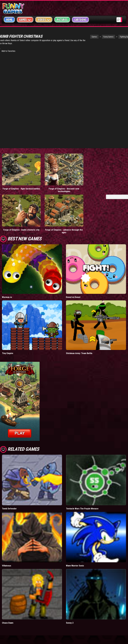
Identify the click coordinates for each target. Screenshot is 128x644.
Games (81, 37)
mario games (51, 641)
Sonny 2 (70, 605)
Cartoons (80, 20)
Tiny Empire (8, 336)
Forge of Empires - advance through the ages (48, 213)
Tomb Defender (9, 491)
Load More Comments (117, 188)
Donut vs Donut (73, 280)
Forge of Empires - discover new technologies (48, 181)
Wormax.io (7, 280)
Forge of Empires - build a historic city (16, 213)
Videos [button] (44, 20)
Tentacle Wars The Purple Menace (82, 491)
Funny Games (96, 37)
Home (9, 20)
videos (39, 641)
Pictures (62, 20)
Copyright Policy (110, 641)
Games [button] (25, 20)
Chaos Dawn (8, 605)
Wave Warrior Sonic (75, 548)
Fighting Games (113, 37)
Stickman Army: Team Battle (79, 336)
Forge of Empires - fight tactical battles (16, 181)
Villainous (7, 548)
